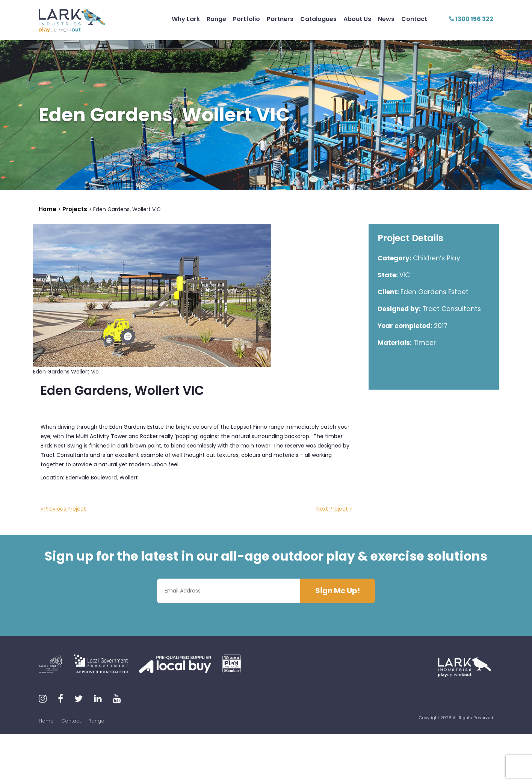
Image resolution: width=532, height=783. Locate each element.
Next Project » (334, 509)
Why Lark (186, 19)
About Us (357, 19)
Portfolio (246, 19)
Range (216, 19)
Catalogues (318, 19)
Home (46, 721)
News (386, 19)
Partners (280, 19)
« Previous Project (63, 509)
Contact (414, 19)
